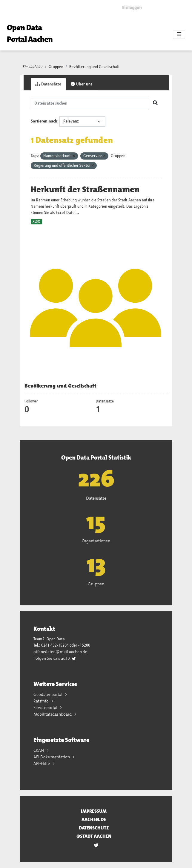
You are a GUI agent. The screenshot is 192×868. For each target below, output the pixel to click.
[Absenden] (155, 103)
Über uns (82, 84)
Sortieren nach (44, 121)
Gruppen (56, 67)
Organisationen (96, 541)
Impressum (94, 811)
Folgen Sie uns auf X (55, 658)
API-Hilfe (42, 763)
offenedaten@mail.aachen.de (60, 652)
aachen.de (94, 819)
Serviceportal (46, 708)
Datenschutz (94, 828)
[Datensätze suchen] (90, 103)
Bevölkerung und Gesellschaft (95, 67)
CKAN (39, 750)
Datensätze (48, 84)
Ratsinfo (42, 701)
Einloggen (132, 7)
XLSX (36, 222)
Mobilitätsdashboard (53, 714)
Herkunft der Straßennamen (85, 189)
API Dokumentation (52, 757)
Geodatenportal (48, 694)
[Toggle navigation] (179, 35)
